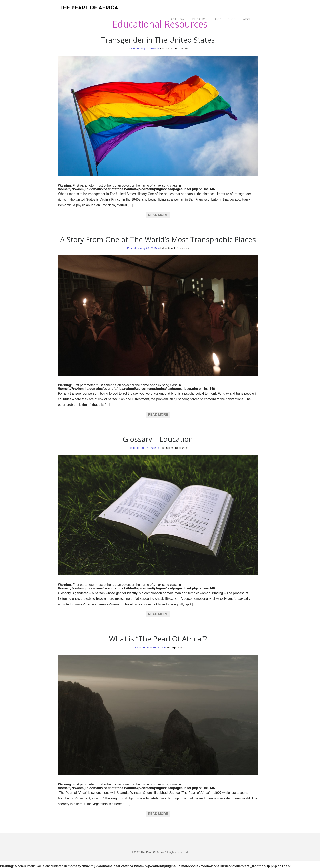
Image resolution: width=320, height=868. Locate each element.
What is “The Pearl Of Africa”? (158, 639)
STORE (232, 19)
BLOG (218, 19)
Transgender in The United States (158, 40)
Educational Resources (174, 49)
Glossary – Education (158, 439)
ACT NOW (178, 19)
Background (175, 647)
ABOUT (248, 19)
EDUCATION (199, 19)
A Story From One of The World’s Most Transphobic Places (158, 239)
